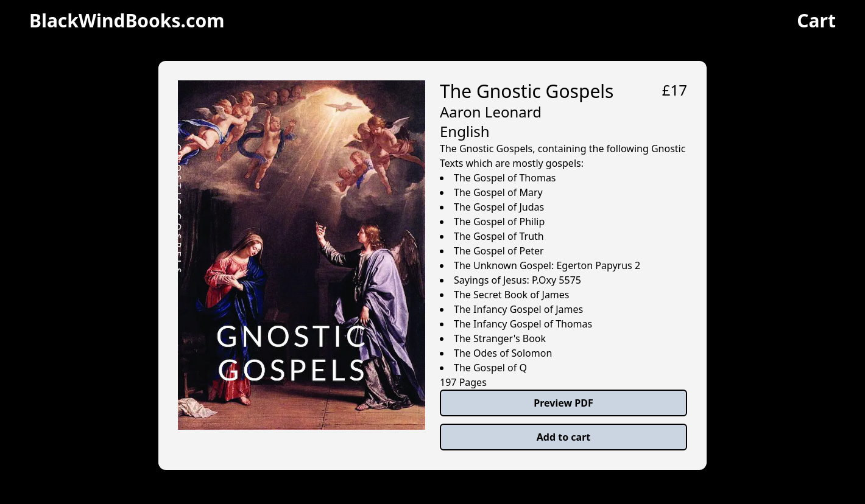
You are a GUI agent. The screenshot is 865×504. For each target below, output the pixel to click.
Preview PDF (563, 403)
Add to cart (564, 437)
